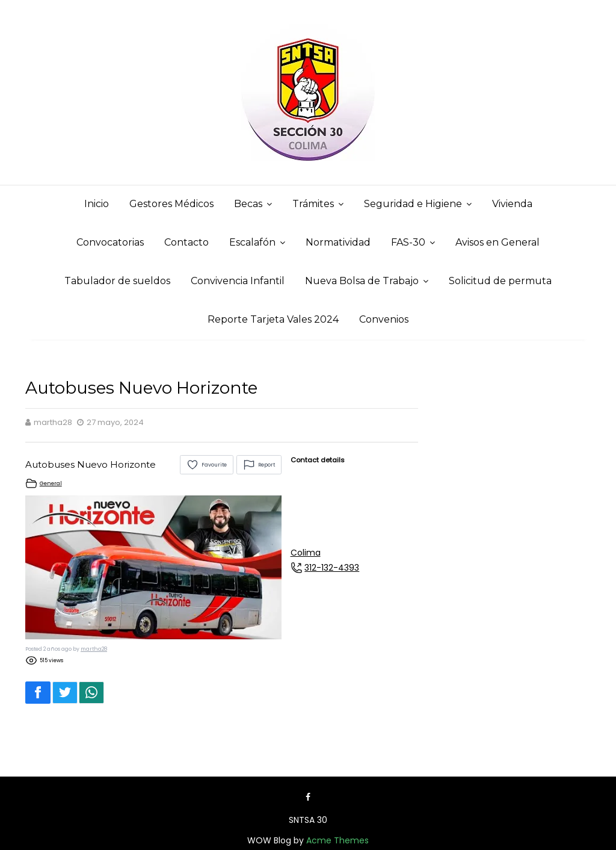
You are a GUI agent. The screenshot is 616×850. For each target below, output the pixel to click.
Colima (306, 553)
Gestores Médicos (171, 204)
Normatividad (338, 242)
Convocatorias (110, 242)
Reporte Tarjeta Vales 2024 (273, 319)
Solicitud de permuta (500, 281)
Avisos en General (497, 242)
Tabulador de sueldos (117, 281)
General (51, 483)
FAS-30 (408, 242)
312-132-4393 (332, 568)
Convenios (384, 319)
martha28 (94, 649)
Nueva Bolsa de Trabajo (362, 281)
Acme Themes (337, 840)
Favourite (207, 465)
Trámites (313, 204)
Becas (248, 204)
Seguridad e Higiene (413, 204)
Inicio (97, 204)
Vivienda (512, 204)
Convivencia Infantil (238, 281)
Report (259, 465)
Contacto (186, 242)
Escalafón (252, 242)
